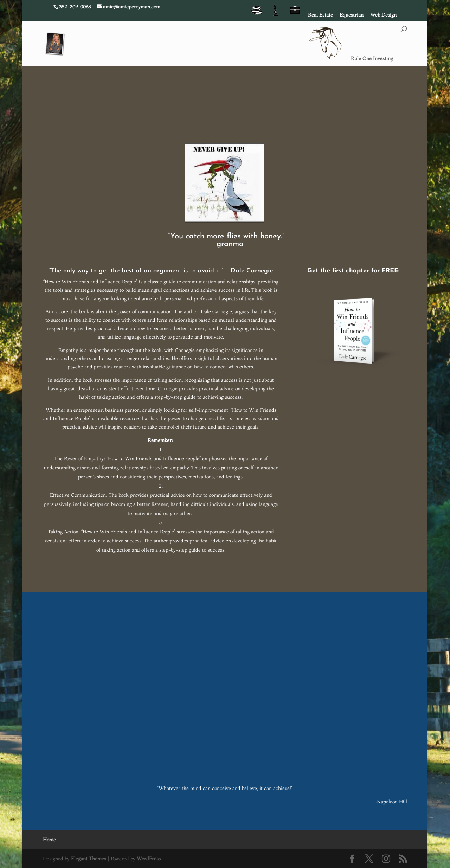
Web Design (383, 15)
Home (49, 840)
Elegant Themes (89, 859)
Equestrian (352, 15)
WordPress (149, 859)
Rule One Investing (372, 59)
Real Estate (320, 15)
